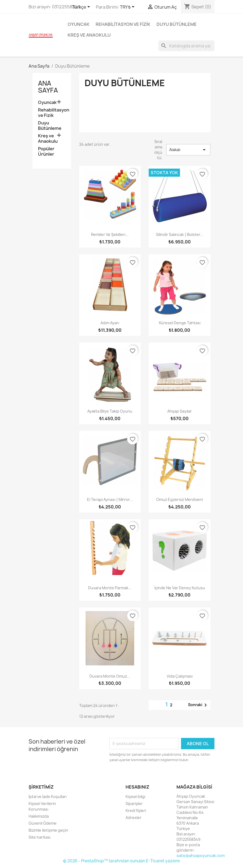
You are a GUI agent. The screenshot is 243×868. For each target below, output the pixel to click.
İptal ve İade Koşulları (48, 796)
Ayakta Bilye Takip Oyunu (110, 411)
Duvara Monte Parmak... (110, 588)
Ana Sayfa (48, 87)
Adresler (133, 818)
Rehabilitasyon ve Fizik (123, 24)
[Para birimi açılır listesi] (128, 7)
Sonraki (198, 705)
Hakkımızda (39, 816)
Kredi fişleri (136, 811)
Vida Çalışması (180, 676)
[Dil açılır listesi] (82, 7)
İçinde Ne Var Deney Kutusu (180, 588)
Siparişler (134, 803)
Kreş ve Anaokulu (89, 35)
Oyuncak (79, 24)
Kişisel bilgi (135, 796)
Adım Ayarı (110, 323)
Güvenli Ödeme (43, 823)
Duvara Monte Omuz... (110, 676)
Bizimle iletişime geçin (48, 830)
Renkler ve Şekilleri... (110, 234)
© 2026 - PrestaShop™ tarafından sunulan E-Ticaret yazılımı (121, 861)
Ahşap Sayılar (180, 411)
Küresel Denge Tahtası (180, 323)
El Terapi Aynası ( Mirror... (110, 499)
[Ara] (186, 46)
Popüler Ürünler (46, 151)
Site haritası (39, 837)
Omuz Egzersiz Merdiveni (180, 499)
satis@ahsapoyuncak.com (201, 855)
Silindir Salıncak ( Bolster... (180, 234)
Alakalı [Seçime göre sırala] (188, 150)
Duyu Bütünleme (177, 24)
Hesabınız (137, 787)
